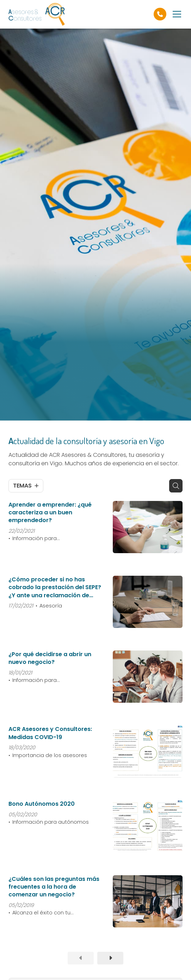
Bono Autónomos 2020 (42, 804)
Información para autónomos (51, 822)
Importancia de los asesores (50, 755)
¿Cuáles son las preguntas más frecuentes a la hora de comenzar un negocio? (54, 887)
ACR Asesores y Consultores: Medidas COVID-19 (50, 733)
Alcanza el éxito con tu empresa (39, 913)
